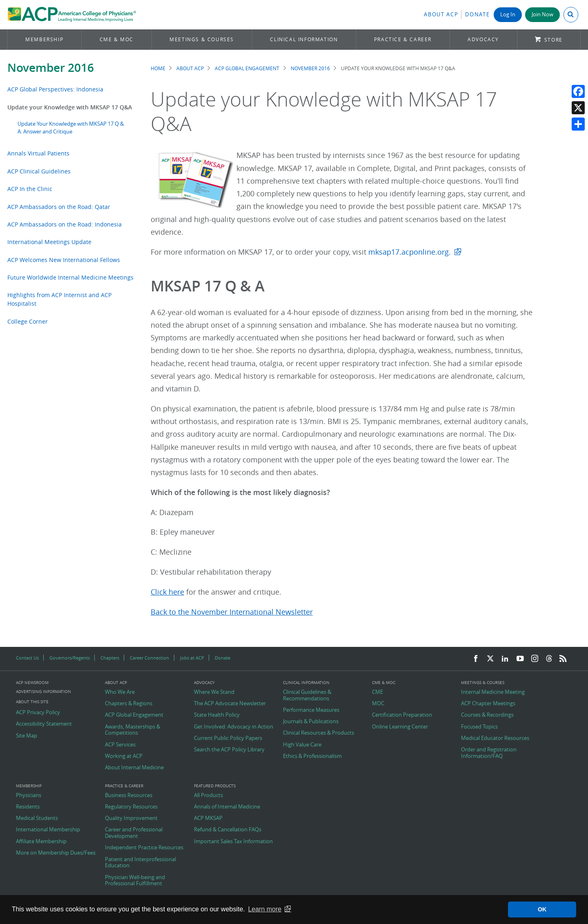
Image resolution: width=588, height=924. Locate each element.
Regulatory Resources (131, 807)
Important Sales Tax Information (233, 842)
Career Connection (149, 658)
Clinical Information (304, 39)
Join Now (542, 14)
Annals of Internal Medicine (227, 807)
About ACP (441, 14)
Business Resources (129, 795)
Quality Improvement (131, 818)
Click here (167, 592)
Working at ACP (124, 756)
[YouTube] (520, 659)
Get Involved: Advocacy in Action (234, 727)
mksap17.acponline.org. (410, 252)
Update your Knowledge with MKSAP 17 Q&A (70, 107)
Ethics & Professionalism (312, 756)
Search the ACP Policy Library (229, 750)
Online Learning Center (400, 727)
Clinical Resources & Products (318, 733)
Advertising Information (43, 692)
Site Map (27, 736)
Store (553, 40)
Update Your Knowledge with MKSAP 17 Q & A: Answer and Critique (71, 128)
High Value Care (302, 745)
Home (158, 68)
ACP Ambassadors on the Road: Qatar (59, 207)
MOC (378, 704)
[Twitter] (490, 659)
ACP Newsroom (32, 683)
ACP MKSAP (208, 818)
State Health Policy (217, 715)
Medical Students (37, 818)
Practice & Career (403, 39)
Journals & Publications (311, 722)
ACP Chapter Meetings (488, 704)
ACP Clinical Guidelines (39, 171)
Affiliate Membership (41, 842)
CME (378, 692)
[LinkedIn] (505, 659)
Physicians (29, 795)
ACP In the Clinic (30, 189)
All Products (208, 795)
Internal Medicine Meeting (493, 692)
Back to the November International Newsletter (232, 612)
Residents (28, 807)
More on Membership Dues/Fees (56, 853)
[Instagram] (535, 659)
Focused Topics (479, 727)
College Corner (28, 321)
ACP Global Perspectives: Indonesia (55, 89)
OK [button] (542, 909)
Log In (508, 14)
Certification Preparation (402, 715)
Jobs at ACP (192, 658)
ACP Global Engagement (247, 68)
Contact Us (27, 658)
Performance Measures (311, 710)
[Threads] (549, 659)
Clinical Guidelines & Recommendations (307, 695)
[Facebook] (476, 659)
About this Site (32, 702)
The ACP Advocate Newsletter (230, 704)
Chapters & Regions (129, 704)
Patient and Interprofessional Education (140, 863)
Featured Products (215, 786)
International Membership (48, 830)
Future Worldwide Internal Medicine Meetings (70, 277)
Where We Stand (214, 692)
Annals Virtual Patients (38, 153)
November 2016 (51, 68)
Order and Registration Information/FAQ (489, 753)
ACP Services (120, 745)
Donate (477, 14)
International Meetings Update (49, 242)
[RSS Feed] (563, 659)
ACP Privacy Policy (38, 713)
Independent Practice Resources (144, 848)
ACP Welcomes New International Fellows (64, 260)
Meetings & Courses (202, 39)
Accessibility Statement (44, 724)
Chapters (110, 658)
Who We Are (120, 692)
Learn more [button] (265, 909)
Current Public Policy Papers (228, 738)
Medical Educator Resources (495, 738)
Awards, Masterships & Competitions (133, 730)
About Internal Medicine (134, 768)
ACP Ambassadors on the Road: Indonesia (65, 224)
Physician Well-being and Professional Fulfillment (135, 881)
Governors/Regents (70, 658)
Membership (44, 39)
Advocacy (483, 39)
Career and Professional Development (134, 833)
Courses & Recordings (487, 715)
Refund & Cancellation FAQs (228, 830)
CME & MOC (117, 39)
